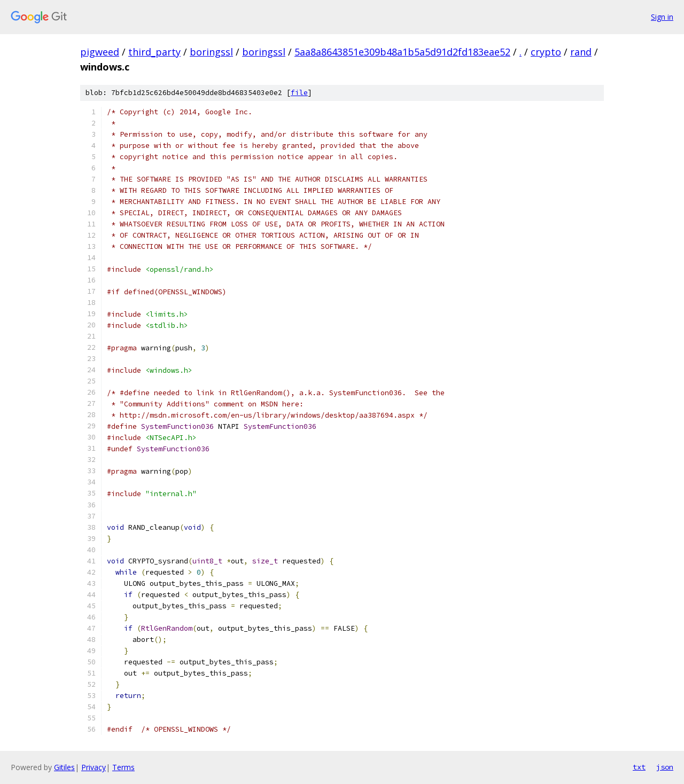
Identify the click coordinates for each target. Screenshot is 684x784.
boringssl (211, 52)
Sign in (662, 17)
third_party (154, 52)
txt (639, 767)
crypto (546, 52)
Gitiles (64, 767)
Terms (123, 767)
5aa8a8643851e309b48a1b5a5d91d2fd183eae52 (402, 52)
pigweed (100, 52)
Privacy (94, 767)
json (665, 767)
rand (581, 52)
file (299, 93)
